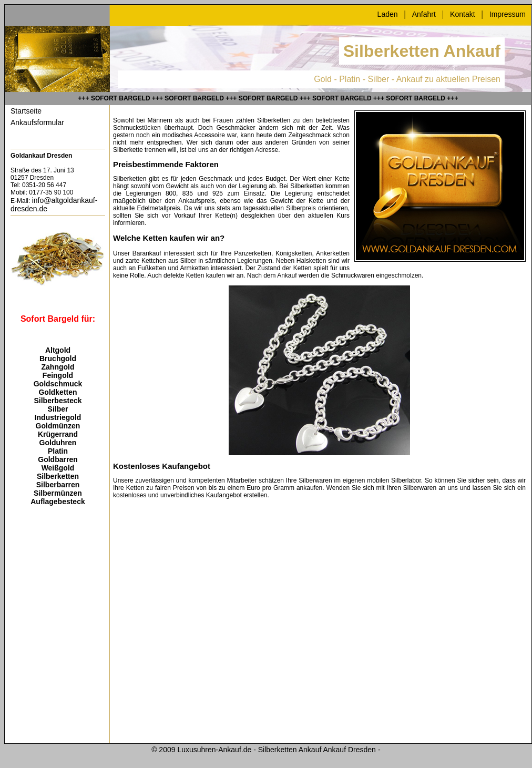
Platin (58, 451)
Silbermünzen (58, 493)
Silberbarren (58, 485)
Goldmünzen (58, 426)
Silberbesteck (58, 401)
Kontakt (462, 14)
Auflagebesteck (58, 501)
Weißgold (58, 468)
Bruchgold (58, 359)
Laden (388, 14)
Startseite (26, 111)
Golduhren (58, 443)
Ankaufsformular (37, 122)
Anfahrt (424, 14)
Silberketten (58, 476)
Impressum (508, 14)
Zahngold (58, 367)
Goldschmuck (58, 384)
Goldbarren (58, 459)
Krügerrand (58, 434)
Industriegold (58, 417)
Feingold (58, 375)
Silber (58, 409)
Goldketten (58, 392)
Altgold (58, 350)
